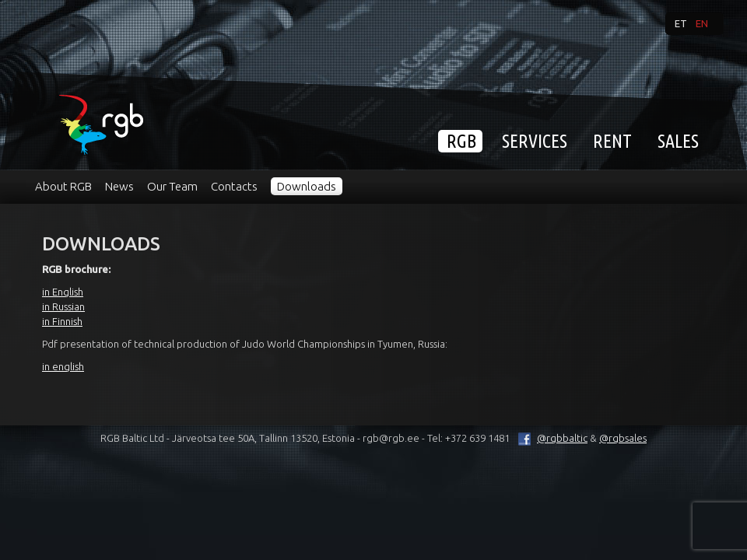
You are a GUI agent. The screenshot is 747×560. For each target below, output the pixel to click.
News (119, 186)
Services (535, 141)
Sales (678, 141)
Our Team (172, 186)
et (681, 23)
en (702, 23)
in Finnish (62, 321)
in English (63, 292)
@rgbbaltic (550, 438)
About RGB (63, 186)
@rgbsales (623, 438)
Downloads (307, 186)
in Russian (63, 306)
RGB (461, 141)
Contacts (234, 186)
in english (63, 366)
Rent (612, 141)
